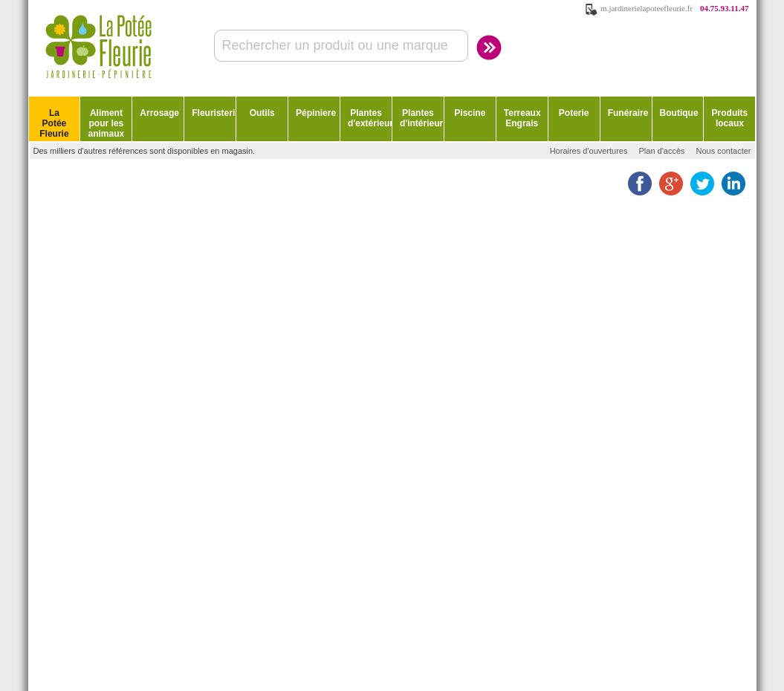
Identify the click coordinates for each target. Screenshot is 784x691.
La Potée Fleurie (54, 123)
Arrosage (159, 113)
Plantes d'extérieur (370, 118)
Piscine (470, 113)
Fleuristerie (214, 113)
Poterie (574, 113)
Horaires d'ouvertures (589, 151)
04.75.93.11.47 (724, 8)
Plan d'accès (661, 151)
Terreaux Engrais (522, 118)
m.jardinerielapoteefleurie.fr (647, 8)
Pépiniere (316, 113)
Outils (262, 113)
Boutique (679, 113)
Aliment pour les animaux (107, 123)
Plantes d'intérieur (421, 118)
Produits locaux (730, 118)
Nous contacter (724, 151)
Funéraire (628, 113)
